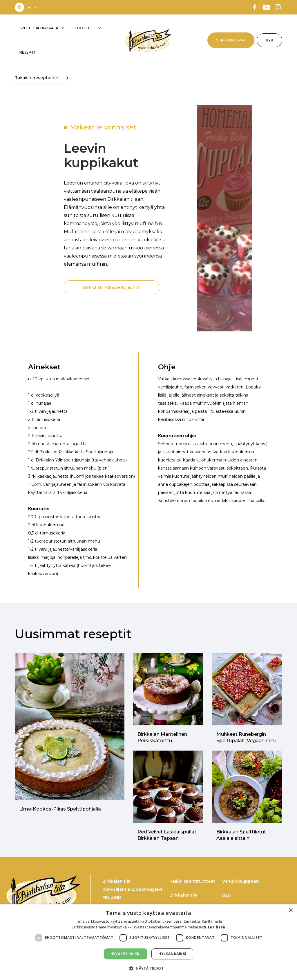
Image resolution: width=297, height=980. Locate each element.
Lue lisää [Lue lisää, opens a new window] (217, 927)
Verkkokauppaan (241, 881)
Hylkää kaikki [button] (172, 954)
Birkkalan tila (183, 895)
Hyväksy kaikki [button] (126, 954)
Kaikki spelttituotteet (192, 881)
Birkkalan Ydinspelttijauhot (111, 287)
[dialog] (148, 942)
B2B (269, 40)
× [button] (290, 911)
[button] (32, 7)
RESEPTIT (28, 52)
